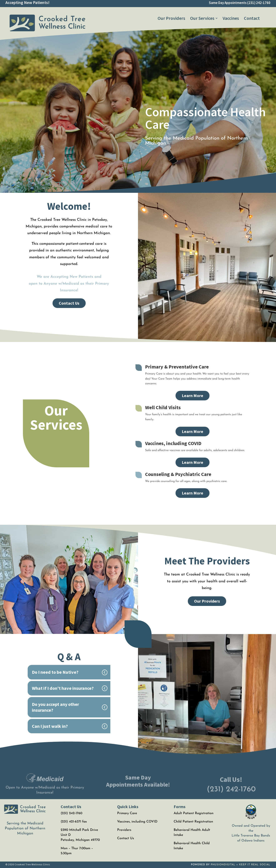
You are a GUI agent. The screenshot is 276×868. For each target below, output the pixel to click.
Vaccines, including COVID (173, 443)
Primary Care (127, 813)
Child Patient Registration (193, 822)
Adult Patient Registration (194, 813)
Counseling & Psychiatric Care (178, 474)
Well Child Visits (163, 407)
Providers (124, 830)
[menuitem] (171, 18)
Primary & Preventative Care (177, 367)
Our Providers (207, 601)
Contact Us (69, 303)
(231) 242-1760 (259, 3)
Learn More (193, 396)
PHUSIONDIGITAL (223, 865)
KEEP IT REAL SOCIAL (255, 865)
